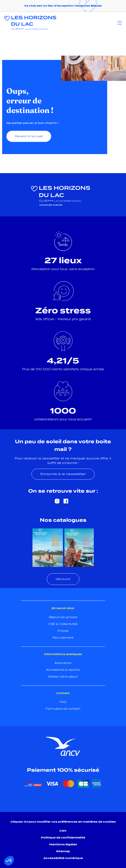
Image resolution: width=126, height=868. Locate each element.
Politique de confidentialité (63, 838)
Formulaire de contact (63, 709)
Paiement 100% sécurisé (63, 770)
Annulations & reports (63, 670)
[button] (9, 861)
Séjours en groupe (63, 617)
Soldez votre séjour (63, 677)
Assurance (63, 663)
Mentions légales (63, 844)
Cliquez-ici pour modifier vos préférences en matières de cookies (63, 822)
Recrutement (63, 638)
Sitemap (63, 851)
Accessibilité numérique (63, 858)
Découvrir (63, 579)
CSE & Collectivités (63, 624)
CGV (63, 831)
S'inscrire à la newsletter (63, 474)
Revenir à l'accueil (29, 136)
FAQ (63, 702)
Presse (63, 631)
